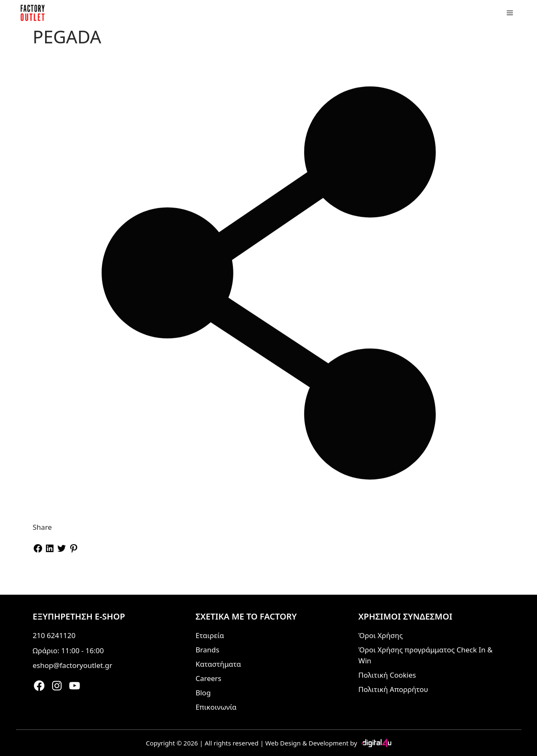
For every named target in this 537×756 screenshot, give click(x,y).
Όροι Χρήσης (381, 635)
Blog (203, 693)
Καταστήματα (218, 664)
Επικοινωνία (216, 707)
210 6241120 (54, 635)
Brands (207, 650)
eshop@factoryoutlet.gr (73, 665)
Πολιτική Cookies (387, 675)
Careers (208, 678)
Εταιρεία (210, 635)
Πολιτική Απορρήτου (393, 689)
